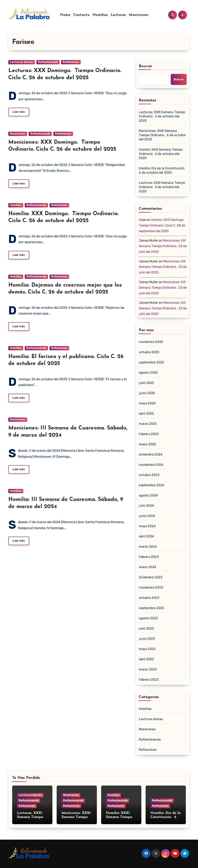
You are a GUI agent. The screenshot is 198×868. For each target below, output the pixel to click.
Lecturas (118, 15)
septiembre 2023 (151, 608)
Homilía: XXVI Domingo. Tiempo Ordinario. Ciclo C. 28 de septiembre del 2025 (162, 225)
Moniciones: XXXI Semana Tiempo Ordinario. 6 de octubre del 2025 (162, 135)
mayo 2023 (147, 649)
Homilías (100, 15)
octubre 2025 (149, 352)
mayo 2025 (147, 403)
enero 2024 (147, 567)
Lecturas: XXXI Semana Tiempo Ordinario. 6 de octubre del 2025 (162, 116)
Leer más (19, 112)
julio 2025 (146, 383)
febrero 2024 (149, 557)
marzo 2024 (148, 547)
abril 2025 (146, 414)
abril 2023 (146, 659)
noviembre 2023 (151, 588)
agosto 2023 (148, 618)
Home (65, 15)
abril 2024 (146, 536)
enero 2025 (147, 444)
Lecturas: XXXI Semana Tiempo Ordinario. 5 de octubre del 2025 (162, 187)
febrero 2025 (149, 434)
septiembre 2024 (151, 485)
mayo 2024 (147, 526)
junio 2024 (147, 516)
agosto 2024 (148, 495)
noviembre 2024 (151, 465)
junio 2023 (147, 639)
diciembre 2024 (151, 454)
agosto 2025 (148, 373)
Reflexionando (48, 62)
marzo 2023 (148, 669)
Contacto (81, 15)
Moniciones (139, 15)
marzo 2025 (148, 424)
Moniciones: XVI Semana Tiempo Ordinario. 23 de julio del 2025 (163, 246)
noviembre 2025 (151, 342)
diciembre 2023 (150, 577)
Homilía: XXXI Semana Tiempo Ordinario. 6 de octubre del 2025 (161, 154)
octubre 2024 (149, 475)
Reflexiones (71, 62)
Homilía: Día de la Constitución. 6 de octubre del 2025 (162, 170)
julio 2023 (146, 628)
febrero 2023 (149, 680)
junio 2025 (147, 393)
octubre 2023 (149, 598)
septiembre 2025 (151, 362)
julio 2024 (146, 506)
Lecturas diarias (22, 62)
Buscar (146, 66)
